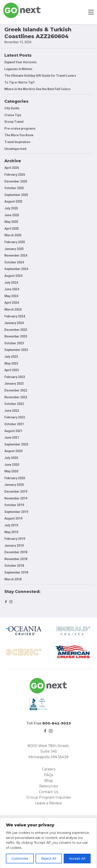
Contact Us (48, 792)
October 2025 (14, 188)
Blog (48, 781)
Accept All (77, 859)
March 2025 (13, 235)
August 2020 (13, 451)
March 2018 (13, 579)
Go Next (22, 10)
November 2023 (16, 336)
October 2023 (14, 343)
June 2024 (12, 289)
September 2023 (16, 350)
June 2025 (12, 215)
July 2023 (11, 357)
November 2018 (16, 559)
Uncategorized (15, 149)
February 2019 (15, 539)
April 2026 (12, 168)
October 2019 (14, 505)
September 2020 (16, 444)
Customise (20, 859)
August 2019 (13, 518)
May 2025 (11, 222)
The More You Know (19, 135)
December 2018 (16, 552)
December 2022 (16, 390)
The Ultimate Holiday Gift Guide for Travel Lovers (40, 76)
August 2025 (13, 201)
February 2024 (15, 316)
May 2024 (11, 296)
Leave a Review (48, 803)
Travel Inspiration (17, 142)
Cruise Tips (13, 115)
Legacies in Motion (18, 69)
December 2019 (16, 492)
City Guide (12, 108)
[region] (48, 843)
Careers (49, 769)
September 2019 (16, 512)
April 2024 (12, 303)
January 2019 (14, 546)
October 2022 (14, 404)
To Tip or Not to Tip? (20, 82)
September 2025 (16, 195)
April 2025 (12, 229)
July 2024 (11, 283)
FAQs (49, 775)
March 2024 (13, 309)
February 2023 (15, 377)
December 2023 (16, 330)
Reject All (49, 859)
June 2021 (12, 438)
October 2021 (14, 424)
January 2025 (14, 249)
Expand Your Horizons (21, 62)
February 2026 (15, 175)
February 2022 (15, 417)
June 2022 (12, 411)
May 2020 (11, 471)
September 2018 (16, 572)
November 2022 (16, 397)
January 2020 (14, 485)
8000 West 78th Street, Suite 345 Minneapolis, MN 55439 (48, 751)
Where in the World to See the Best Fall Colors (38, 89)
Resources (48, 786)
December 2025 (16, 181)
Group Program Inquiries (49, 797)
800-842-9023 (57, 723)
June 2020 (12, 465)
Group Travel (14, 122)
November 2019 (16, 498)
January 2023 (14, 384)
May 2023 (11, 363)
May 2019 (11, 532)
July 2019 (11, 525)
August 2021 (13, 431)
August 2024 (13, 276)
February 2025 (15, 242)
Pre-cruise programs (20, 129)
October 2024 (14, 262)
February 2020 (15, 478)
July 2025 (11, 208)
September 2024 (16, 269)
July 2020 (11, 458)
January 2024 (14, 323)
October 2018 (14, 566)
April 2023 (12, 370)
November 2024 (16, 255)
